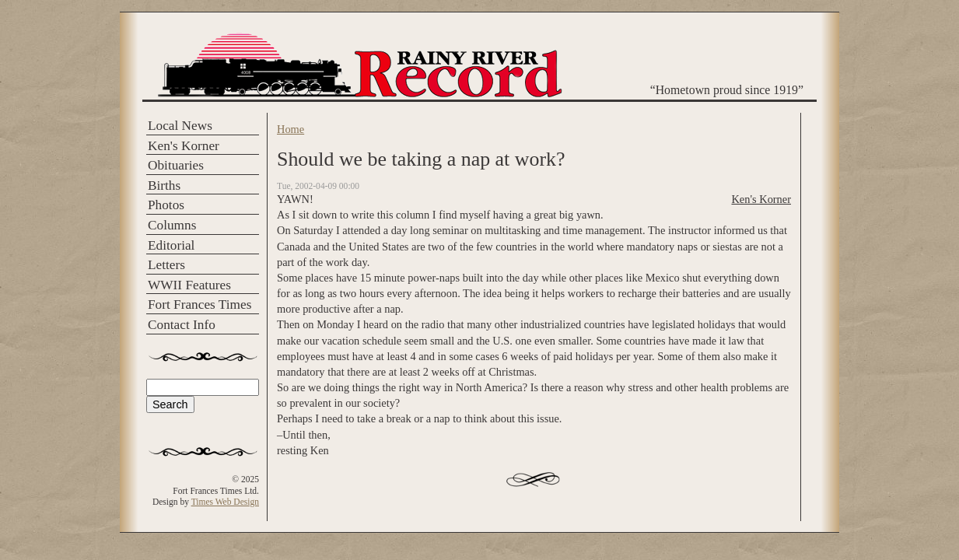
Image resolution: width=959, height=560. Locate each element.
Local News (180, 126)
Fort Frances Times (199, 304)
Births (164, 185)
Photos (166, 205)
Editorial (171, 245)
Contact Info (182, 325)
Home (290, 129)
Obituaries (176, 165)
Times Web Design (225, 502)
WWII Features (189, 285)
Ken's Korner (184, 146)
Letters (166, 265)
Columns (172, 225)
